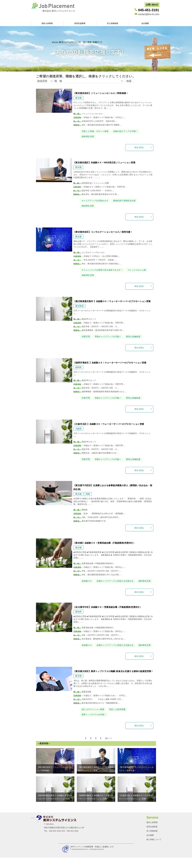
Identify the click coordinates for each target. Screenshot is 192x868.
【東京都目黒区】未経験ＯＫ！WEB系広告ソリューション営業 (104, 163)
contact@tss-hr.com (149, 14)
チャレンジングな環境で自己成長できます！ (104, 270)
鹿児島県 (79, 306)
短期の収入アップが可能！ (128, 131)
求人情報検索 (113, 23)
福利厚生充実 (88, 136)
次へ (107, 749)
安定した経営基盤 (119, 720)
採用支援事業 (80, 23)
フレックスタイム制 (140, 270)
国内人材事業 (47, 23)
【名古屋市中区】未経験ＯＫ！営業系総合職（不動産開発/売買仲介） (108, 612)
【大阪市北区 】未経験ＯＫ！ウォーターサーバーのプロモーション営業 (109, 424)
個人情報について (154, 850)
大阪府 (78, 429)
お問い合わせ (152, 5)
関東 (88, 494)
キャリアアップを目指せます (96, 201)
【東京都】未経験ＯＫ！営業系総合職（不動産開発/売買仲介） (104, 543)
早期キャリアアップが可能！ (109, 337)
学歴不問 (86, 337)
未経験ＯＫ (87, 581)
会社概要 (145, 23)
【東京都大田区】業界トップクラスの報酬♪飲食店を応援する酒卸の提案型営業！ (113, 682)
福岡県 (78, 367)
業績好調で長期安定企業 (127, 201)
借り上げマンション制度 (94, 720)
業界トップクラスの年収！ (95, 725)
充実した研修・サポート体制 (96, 131)
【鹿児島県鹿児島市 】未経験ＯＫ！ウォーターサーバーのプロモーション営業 (112, 301)
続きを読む (143, 147)
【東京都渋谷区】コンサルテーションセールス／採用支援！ (103, 232)
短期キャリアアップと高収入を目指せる (117, 581)
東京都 (78, 98)
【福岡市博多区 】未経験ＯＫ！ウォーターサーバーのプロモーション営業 (110, 363)
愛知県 (78, 617)
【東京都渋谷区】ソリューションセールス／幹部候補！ (101, 93)
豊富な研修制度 (136, 337)
